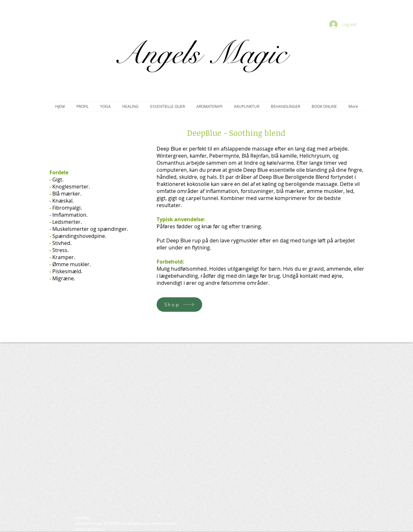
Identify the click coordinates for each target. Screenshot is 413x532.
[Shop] (179, 305)
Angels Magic (200, 54)
